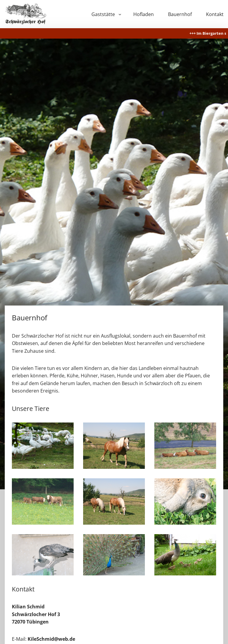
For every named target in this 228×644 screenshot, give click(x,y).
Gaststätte (103, 14)
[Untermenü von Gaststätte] (120, 14)
